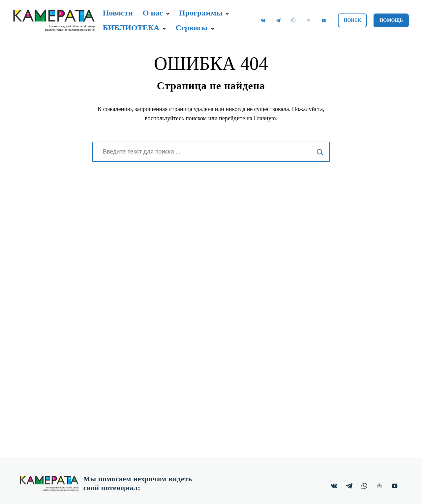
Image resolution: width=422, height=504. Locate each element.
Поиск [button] (353, 20)
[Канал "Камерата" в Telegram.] (278, 20)
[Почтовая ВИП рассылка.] (309, 20)
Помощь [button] (391, 20)
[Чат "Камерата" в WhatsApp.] (293, 20)
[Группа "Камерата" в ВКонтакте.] (263, 20)
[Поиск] (211, 152)
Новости (118, 13)
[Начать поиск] (320, 152)
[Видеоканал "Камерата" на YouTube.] (324, 20)
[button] (168, 14)
